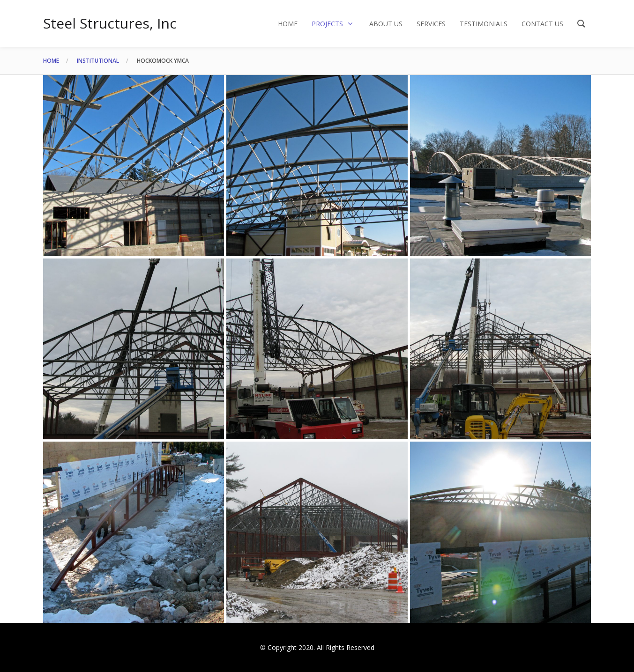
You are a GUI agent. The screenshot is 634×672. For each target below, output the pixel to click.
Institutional (98, 61)
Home (51, 61)
